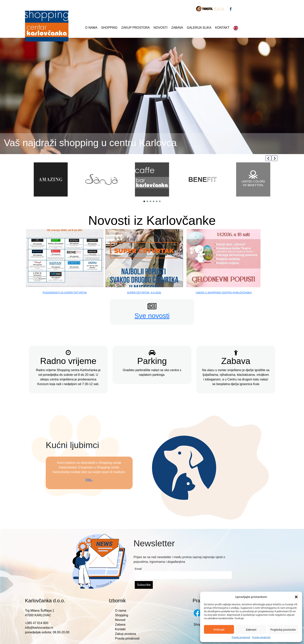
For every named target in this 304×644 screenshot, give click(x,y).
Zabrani (251, 629)
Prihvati (219, 629)
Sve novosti (152, 316)
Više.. (89, 480)
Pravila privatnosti (241, 637)
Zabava (177, 28)
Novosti (161, 28)
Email (138, 569)
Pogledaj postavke (283, 629)
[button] (296, 597)
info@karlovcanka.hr (39, 628)
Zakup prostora (136, 28)
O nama (91, 28)
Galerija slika (199, 28)
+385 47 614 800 (37, 623)
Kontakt (222, 28)
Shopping (109, 28)
